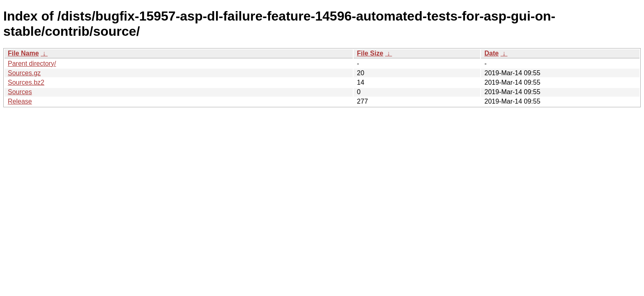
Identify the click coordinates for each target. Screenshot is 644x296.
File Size (370, 53)
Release (20, 101)
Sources (20, 92)
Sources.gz (24, 73)
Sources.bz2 (26, 82)
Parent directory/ (32, 64)
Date (491, 53)
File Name (23, 53)
